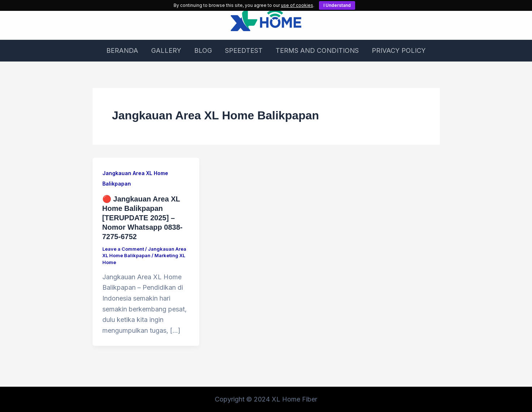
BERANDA (122, 50)
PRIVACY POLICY (399, 50)
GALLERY (166, 50)
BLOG (203, 50)
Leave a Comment (123, 249)
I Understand (337, 5)
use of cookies (297, 5)
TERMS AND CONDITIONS (317, 50)
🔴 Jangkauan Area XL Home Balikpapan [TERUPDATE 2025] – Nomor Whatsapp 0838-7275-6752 (142, 218)
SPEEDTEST (244, 50)
